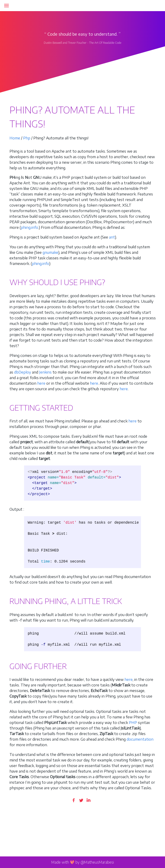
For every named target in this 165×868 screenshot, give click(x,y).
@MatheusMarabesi (97, 862)
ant (112, 237)
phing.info (30, 227)
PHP (133, 723)
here (41, 383)
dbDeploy (23, 372)
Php (27, 138)
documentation (140, 739)
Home (15, 138)
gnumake (50, 252)
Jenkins (45, 372)
